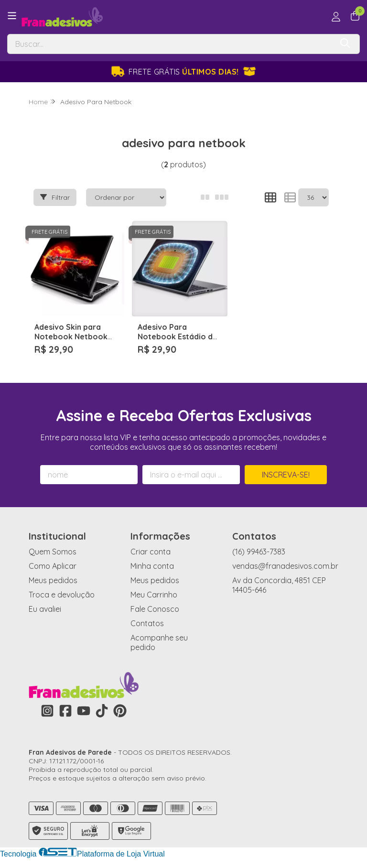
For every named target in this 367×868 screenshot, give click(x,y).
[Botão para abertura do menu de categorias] (12, 16)
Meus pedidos (53, 580)
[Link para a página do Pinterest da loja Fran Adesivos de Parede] (120, 711)
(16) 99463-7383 (259, 552)
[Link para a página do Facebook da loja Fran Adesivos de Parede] (65, 711)
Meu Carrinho (154, 595)
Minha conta (152, 566)
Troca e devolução (62, 595)
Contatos (147, 623)
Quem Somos (53, 552)
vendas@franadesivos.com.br (285, 566)
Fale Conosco (155, 609)
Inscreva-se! (286, 475)
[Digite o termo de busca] (170, 44)
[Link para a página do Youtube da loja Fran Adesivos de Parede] (84, 711)
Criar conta (151, 552)
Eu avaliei (45, 609)
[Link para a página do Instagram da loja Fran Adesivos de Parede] (47, 711)
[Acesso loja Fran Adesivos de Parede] (336, 17)
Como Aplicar (53, 566)
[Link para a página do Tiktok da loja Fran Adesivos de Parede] (102, 711)
